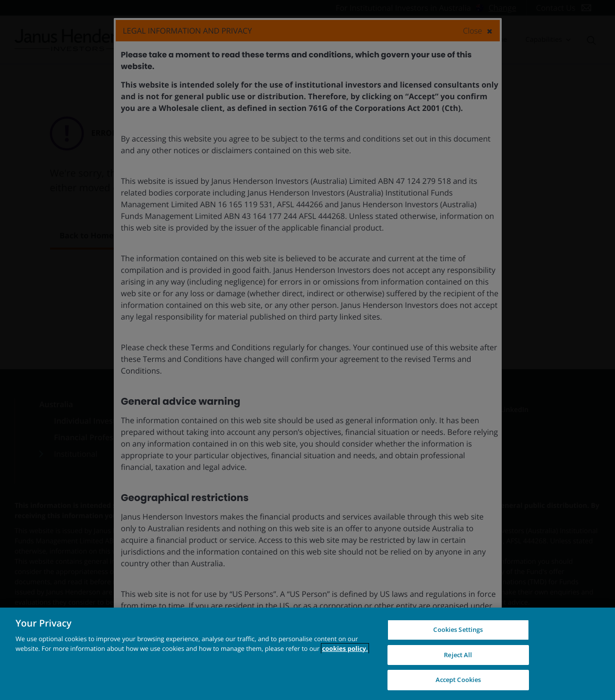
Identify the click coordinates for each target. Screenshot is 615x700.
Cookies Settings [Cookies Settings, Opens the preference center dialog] (458, 629)
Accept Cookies (458, 680)
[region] (307, 654)
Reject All (458, 655)
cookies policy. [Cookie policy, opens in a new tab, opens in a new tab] (345, 648)
